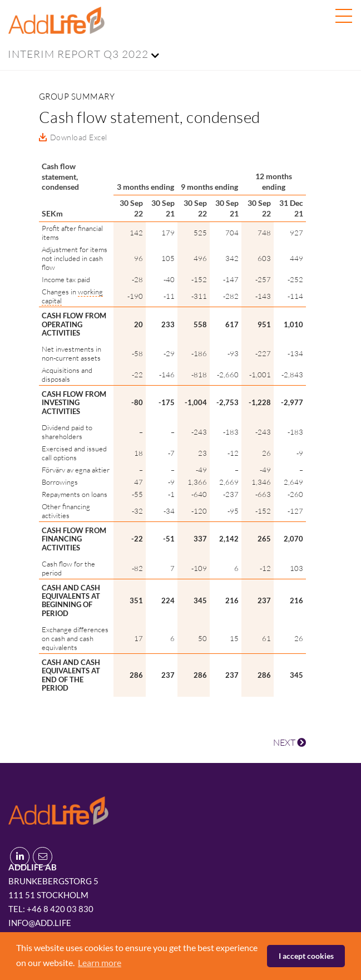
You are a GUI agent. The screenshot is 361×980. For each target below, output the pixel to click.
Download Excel (79, 137)
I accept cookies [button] (306, 956)
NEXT (290, 742)
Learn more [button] (100, 962)
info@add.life (40, 923)
